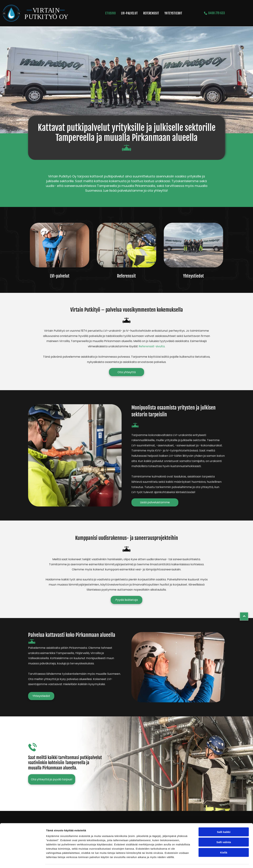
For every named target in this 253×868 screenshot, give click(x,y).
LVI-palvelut (60, 276)
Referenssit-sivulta (152, 346)
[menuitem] (111, 13)
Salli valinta (224, 832)
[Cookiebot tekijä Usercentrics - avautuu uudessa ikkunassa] (23, 861)
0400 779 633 (216, 13)
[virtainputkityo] (60, 245)
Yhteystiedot (193, 276)
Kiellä (224, 842)
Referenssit (126, 276)
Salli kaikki (224, 822)
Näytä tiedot (188, 861)
